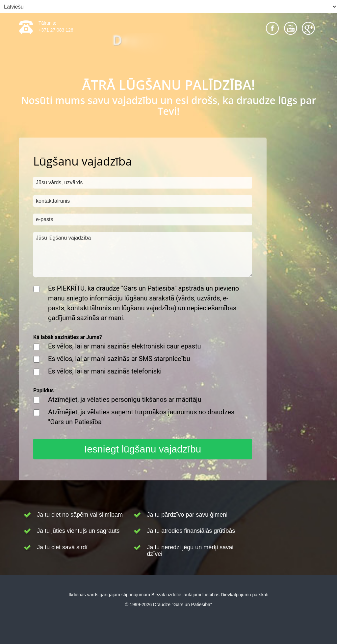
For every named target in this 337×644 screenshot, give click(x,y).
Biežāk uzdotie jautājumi (176, 595)
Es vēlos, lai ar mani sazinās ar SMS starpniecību (119, 359)
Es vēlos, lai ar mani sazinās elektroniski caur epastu (125, 346)
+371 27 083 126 (56, 30)
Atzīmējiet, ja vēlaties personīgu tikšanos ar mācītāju (125, 399)
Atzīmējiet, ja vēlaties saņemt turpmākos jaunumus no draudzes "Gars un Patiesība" (141, 417)
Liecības (211, 595)
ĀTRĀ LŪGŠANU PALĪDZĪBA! (168, 85)
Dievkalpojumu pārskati (245, 595)
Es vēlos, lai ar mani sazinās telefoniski (105, 371)
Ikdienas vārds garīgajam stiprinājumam (109, 595)
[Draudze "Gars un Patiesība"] (168, 47)
